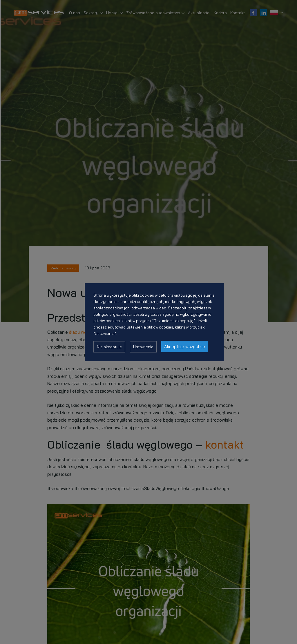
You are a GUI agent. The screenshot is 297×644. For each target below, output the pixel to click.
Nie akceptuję (109, 347)
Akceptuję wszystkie (185, 346)
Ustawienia (143, 347)
